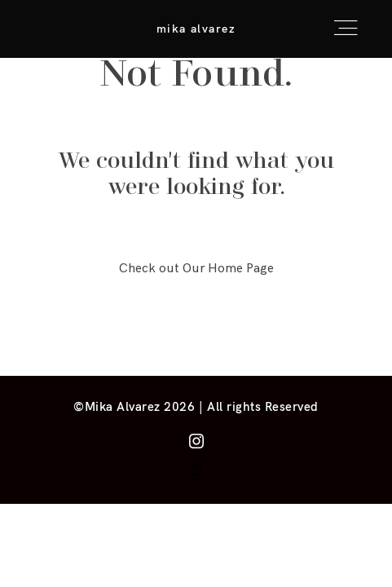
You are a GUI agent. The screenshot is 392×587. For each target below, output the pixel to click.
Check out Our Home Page (196, 269)
